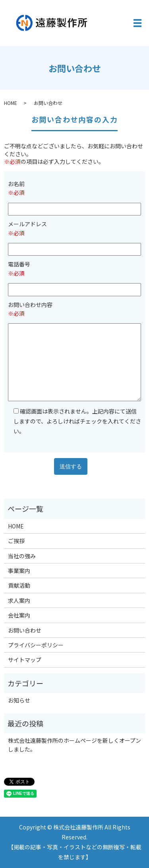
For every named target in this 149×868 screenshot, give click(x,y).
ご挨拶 (16, 541)
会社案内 (19, 615)
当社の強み (22, 556)
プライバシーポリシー (36, 645)
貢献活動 (19, 585)
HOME (11, 103)
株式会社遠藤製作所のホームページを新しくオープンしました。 (74, 745)
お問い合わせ (25, 630)
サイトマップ (25, 660)
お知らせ (19, 700)
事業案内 (19, 571)
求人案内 (19, 600)
